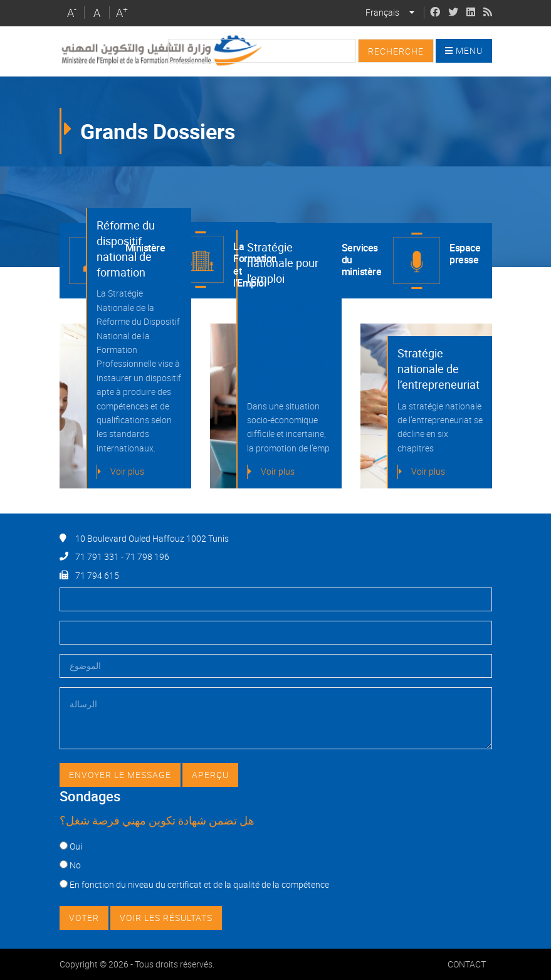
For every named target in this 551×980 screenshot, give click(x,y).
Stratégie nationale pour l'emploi (283, 263)
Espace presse (465, 254)
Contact (467, 964)
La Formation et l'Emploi (255, 264)
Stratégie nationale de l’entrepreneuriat (438, 369)
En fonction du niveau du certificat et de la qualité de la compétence (199, 884)
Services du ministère (362, 260)
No (75, 865)
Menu (464, 50)
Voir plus (127, 471)
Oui (76, 846)
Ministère (145, 248)
